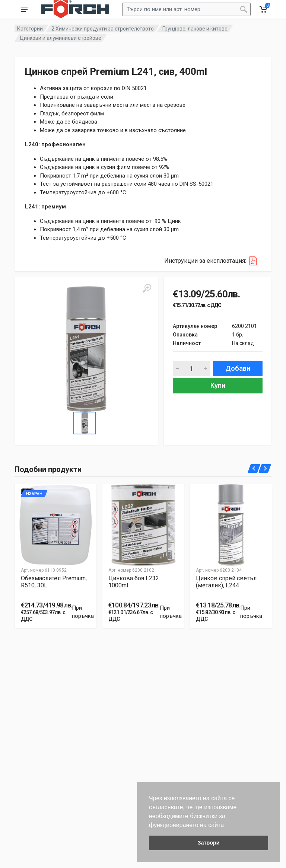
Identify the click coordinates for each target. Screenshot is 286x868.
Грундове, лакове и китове (195, 29)
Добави (238, 368)
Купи (218, 385)
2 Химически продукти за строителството (103, 29)
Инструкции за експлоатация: (213, 261)
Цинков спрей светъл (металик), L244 (226, 582)
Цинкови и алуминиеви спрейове (61, 38)
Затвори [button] (208, 843)
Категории (30, 29)
